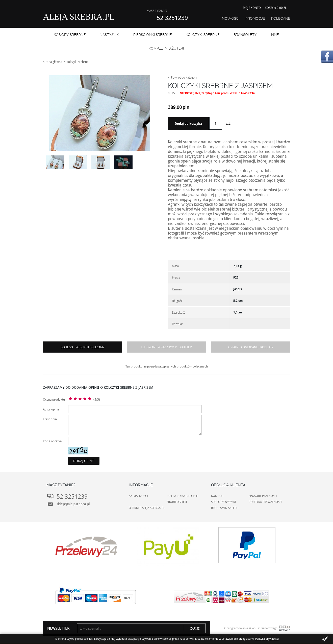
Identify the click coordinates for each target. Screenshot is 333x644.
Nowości (231, 18)
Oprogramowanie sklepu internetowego (257, 629)
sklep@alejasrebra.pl (73, 504)
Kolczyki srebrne (203, 35)
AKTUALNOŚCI (138, 496)
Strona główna (53, 62)
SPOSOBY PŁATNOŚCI (263, 496)
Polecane (281, 18)
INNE (275, 35)
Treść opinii (51, 419)
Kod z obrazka (52, 441)
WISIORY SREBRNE (70, 35)
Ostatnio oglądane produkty (251, 347)
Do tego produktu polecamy (82, 347)
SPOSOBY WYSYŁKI (224, 502)
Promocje (255, 18)
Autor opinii (51, 409)
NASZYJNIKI (110, 35)
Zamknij (325, 639)
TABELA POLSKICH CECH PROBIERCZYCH (182, 499)
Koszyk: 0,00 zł (276, 8)
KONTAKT (217, 496)
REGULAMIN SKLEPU (225, 508)
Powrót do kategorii (184, 77)
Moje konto (252, 8)
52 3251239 (172, 18)
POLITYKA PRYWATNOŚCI (265, 502)
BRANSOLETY (245, 35)
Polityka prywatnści (267, 639)
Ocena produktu (54, 399)
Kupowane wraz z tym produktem (166, 347)
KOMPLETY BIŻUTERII (167, 48)
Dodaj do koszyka (188, 124)
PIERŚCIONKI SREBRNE (153, 35)
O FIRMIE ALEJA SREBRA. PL (147, 508)
